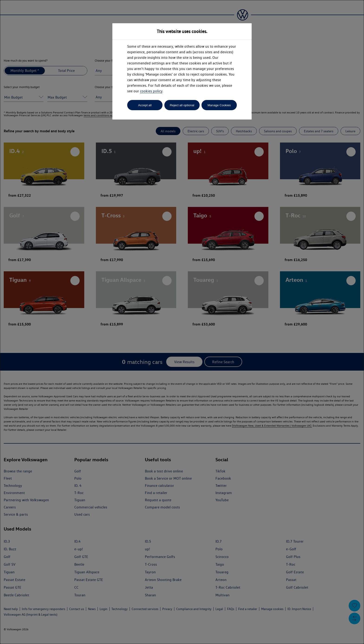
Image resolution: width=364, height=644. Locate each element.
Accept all (145, 105)
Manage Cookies (219, 105)
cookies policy (151, 91)
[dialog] (182, 322)
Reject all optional (182, 105)
